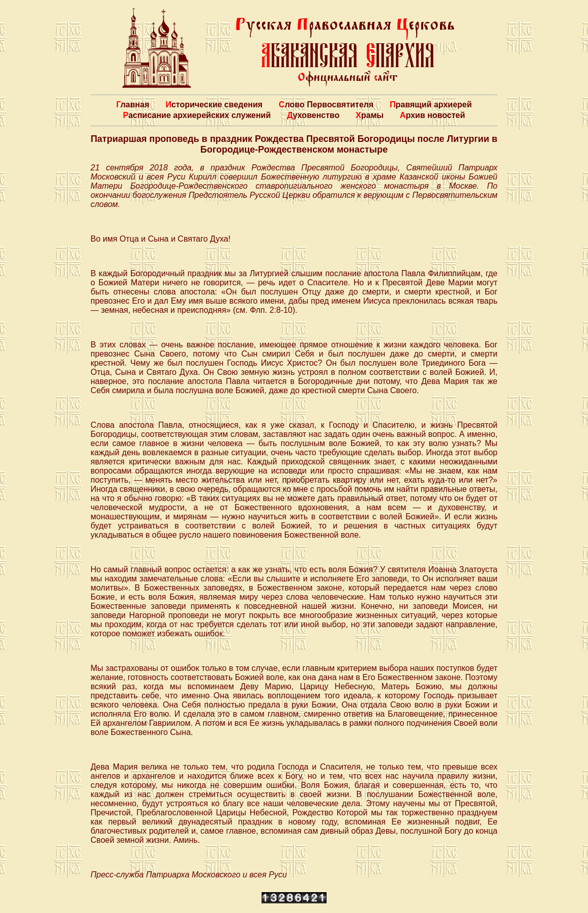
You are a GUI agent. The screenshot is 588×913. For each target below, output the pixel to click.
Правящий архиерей (431, 105)
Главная (133, 105)
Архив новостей (432, 115)
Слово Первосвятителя (326, 105)
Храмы (370, 115)
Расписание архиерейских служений (197, 115)
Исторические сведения (214, 105)
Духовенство (313, 115)
